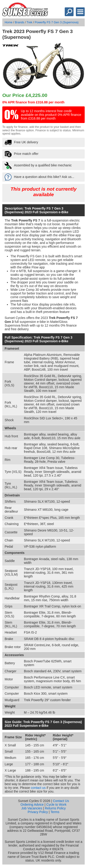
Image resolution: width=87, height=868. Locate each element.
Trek (29, 22)
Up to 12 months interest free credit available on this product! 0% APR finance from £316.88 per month (51, 115)
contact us (38, 788)
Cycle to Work (56, 805)
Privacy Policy (38, 812)
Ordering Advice (32, 805)
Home (9, 22)
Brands (19, 22)
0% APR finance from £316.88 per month (33, 102)
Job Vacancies (32, 808)
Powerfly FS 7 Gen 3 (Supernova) (57, 22)
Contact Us (61, 801)
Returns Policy (55, 808)
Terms (55, 812)
